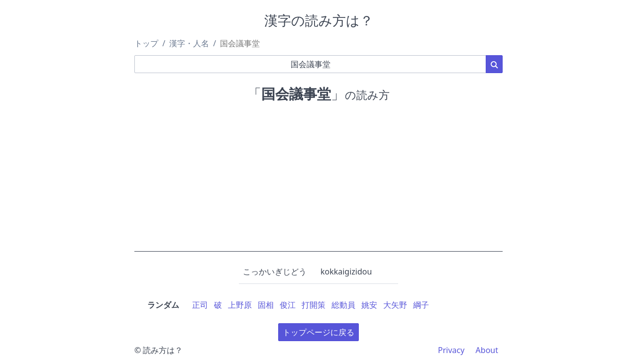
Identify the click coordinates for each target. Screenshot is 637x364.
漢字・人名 (189, 43)
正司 (200, 305)
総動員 (343, 305)
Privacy (451, 350)
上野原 (240, 305)
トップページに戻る (318, 332)
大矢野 (395, 305)
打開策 (314, 305)
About (487, 350)
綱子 (421, 305)
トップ (146, 43)
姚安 (369, 305)
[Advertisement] (318, 182)
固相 (266, 305)
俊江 (288, 305)
